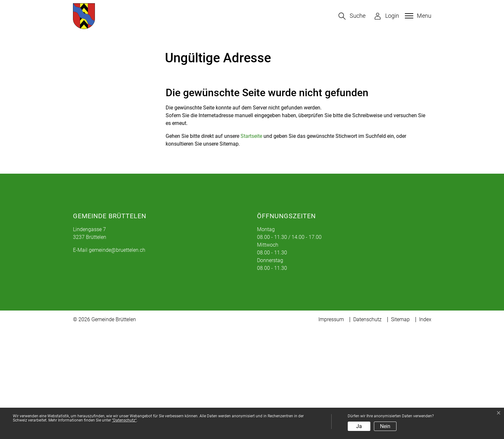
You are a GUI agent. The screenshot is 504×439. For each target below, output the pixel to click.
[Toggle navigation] (417, 16)
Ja (359, 426)
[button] (352, 16)
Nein (385, 426)
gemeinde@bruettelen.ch (117, 360)
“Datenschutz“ (124, 420)
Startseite (251, 246)
